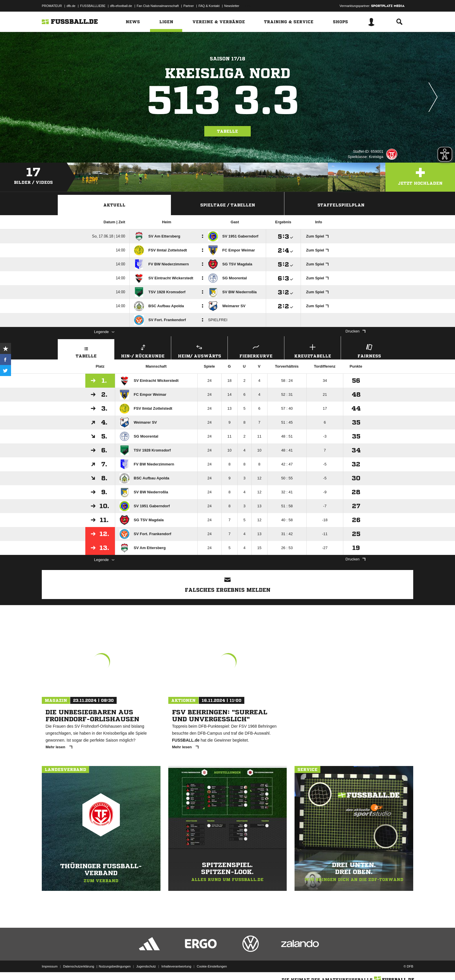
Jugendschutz (146, 966)
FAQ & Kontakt (209, 6)
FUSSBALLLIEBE (93, 6)
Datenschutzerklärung (78, 966)
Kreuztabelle (313, 350)
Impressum (50, 966)
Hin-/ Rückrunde (143, 350)
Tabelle (228, 131)
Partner (189, 6)
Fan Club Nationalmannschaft (158, 6)
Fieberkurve (256, 350)
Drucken (355, 331)
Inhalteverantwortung (176, 966)
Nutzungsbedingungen (115, 966)
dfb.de (71, 6)
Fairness (369, 350)
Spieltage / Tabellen (228, 205)
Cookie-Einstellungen (212, 966)
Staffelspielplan (341, 205)
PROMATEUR (52, 6)
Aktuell (114, 205)
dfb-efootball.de (121, 6)
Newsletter (232, 6)
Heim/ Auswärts (199, 350)
